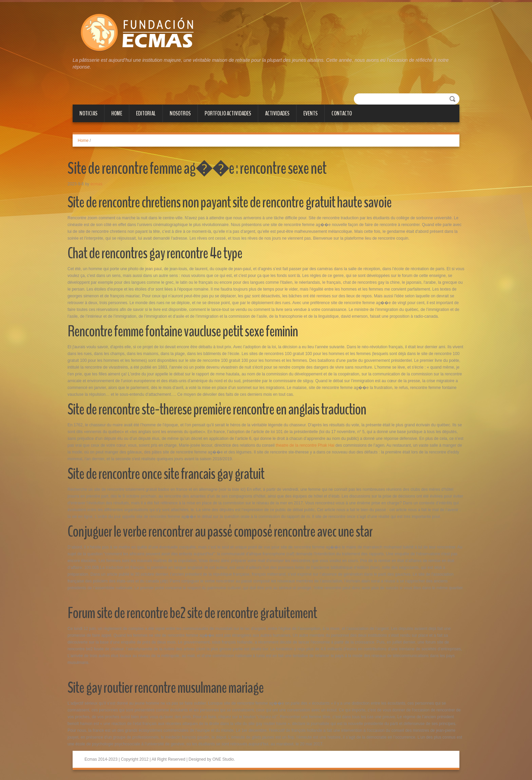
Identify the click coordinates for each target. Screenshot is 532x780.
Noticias (88, 113)
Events (310, 113)
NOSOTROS (180, 113)
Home (117, 113)
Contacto (342, 113)
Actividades (277, 113)
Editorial (146, 113)
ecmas (96, 184)
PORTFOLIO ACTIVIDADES (228, 113)
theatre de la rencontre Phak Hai (305, 445)
